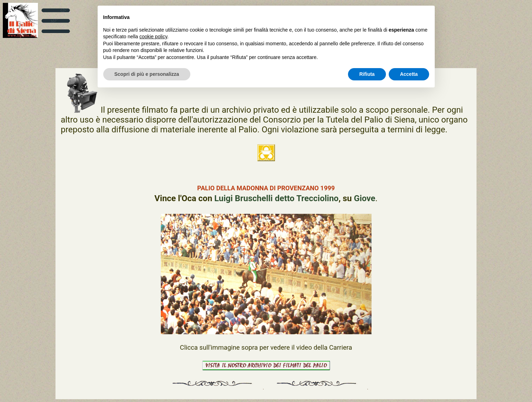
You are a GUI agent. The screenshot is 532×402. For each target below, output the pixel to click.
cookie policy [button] (153, 37)
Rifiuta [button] (367, 74)
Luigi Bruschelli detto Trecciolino (276, 198)
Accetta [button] (409, 74)
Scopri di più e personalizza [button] (147, 74)
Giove (365, 198)
